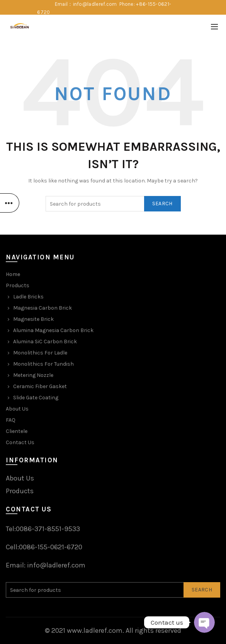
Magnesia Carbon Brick (42, 308)
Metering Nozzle (33, 375)
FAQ (11, 420)
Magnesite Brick (33, 319)
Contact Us (20, 442)
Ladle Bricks (28, 297)
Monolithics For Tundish (43, 364)
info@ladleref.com (56, 565)
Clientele (17, 431)
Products (18, 285)
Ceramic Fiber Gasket (40, 386)
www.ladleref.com (95, 630)
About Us (17, 409)
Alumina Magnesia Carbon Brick (53, 330)
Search (162, 204)
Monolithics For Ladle (40, 353)
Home (13, 274)
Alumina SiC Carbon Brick (45, 342)
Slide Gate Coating (36, 398)
